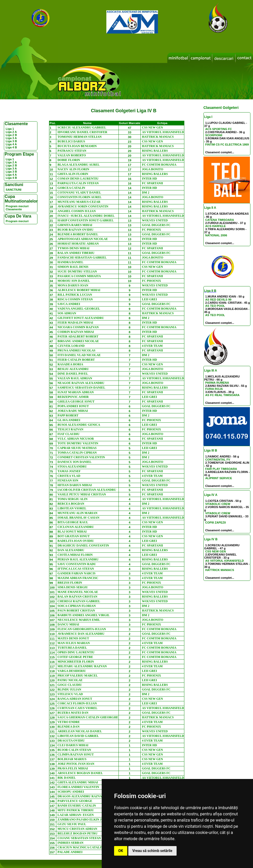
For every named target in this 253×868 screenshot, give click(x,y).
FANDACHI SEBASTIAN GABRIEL (82, 258)
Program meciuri (17, 206)
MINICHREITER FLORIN (76, 662)
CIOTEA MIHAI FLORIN (75, 555)
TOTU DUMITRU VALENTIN (78, 443)
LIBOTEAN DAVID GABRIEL (78, 736)
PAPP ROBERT (68, 415)
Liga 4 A (11, 144)
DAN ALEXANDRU (71, 550)
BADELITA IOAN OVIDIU (76, 541)
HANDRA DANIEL (70, 262)
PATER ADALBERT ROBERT (78, 336)
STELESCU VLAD (70, 694)
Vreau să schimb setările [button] (152, 851)
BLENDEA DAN (69, 727)
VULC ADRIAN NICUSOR (76, 439)
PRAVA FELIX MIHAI (73, 768)
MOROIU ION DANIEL (74, 281)
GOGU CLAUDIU (70, 685)
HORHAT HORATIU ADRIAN (78, 244)
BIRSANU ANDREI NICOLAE (78, 341)
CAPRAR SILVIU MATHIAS (77, 448)
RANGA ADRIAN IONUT (75, 699)
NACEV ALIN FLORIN (73, 169)
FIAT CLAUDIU (69, 434)
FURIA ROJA (214, 389)
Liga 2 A (11, 132)
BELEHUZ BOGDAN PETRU (78, 833)
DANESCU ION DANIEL (74, 462)
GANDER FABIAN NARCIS (77, 573)
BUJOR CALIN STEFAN (74, 750)
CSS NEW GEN (216, 551)
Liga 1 (10, 129)
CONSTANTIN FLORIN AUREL (80, 197)
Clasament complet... (220, 152)
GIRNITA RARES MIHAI (75, 225)
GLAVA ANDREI (69, 420)
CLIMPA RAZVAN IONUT (76, 754)
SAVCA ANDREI (69, 304)
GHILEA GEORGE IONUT (76, 401)
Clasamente (14, 209)
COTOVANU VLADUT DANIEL (79, 192)
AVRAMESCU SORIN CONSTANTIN (83, 206)
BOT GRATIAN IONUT (74, 536)
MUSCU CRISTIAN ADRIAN (77, 829)
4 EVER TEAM (152, 346)
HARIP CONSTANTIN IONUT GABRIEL (86, 220)
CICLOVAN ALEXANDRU (76, 527)
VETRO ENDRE (69, 722)
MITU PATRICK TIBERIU (76, 810)
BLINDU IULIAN (69, 689)
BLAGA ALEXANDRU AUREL (79, 165)
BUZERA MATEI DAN (73, 713)
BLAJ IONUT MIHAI (72, 532)
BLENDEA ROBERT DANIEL (78, 234)
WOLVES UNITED (155, 220)
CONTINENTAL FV (218, 460)
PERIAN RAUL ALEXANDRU (78, 559)
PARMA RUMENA (217, 383)
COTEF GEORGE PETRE (75, 657)
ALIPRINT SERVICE (219, 478)
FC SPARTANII (153, 183)
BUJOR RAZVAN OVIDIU (76, 230)
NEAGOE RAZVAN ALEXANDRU (81, 383)
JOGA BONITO (153, 169)
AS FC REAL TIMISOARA (222, 395)
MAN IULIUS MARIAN (74, 643)
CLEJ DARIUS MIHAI (73, 745)
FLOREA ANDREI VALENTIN (78, 787)
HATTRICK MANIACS (220, 570)
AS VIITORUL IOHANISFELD (224, 561)
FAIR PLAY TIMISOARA (221, 469)
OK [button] (121, 851)
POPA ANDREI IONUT (73, 406)
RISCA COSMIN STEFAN (75, 299)
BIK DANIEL (67, 778)
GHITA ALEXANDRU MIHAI (78, 782)
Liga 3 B (11, 141)
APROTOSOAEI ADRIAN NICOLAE (83, 239)
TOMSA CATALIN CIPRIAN (77, 453)
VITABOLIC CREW (218, 504)
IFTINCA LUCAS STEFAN (76, 569)
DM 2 (146, 192)
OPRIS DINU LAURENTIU (76, 652)
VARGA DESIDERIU (72, 671)
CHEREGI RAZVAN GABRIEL (79, 601)
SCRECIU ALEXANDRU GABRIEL (82, 127)
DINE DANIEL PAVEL (73, 374)
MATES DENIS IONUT (73, 638)
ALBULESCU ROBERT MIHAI (79, 290)
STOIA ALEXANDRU (72, 467)
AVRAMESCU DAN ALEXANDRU (81, 634)
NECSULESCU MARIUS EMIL (79, 620)
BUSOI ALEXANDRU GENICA (79, 425)
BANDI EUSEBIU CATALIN (77, 806)
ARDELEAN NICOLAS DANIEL (80, 731)
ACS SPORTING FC (219, 129)
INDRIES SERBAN (70, 843)
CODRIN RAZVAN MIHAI (76, 332)
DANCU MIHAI (68, 624)
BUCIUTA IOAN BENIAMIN (77, 146)
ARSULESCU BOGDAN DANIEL (80, 773)
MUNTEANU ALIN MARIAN (77, 513)
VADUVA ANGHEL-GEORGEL (79, 309)
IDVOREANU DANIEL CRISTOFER (82, 132)
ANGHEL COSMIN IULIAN (77, 211)
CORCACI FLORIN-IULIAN (77, 703)
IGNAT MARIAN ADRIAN (76, 392)
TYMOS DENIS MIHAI (74, 248)
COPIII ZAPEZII (216, 523)
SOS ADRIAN (67, 313)
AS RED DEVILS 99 (218, 300)
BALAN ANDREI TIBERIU (76, 253)
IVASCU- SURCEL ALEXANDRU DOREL (86, 216)
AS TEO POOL (215, 306)
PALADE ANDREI (70, 852)
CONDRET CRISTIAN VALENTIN (81, 457)
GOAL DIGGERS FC (156, 225)
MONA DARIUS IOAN (73, 285)
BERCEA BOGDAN (71, 504)
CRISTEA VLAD (69, 476)
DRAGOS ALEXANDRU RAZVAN (81, 796)
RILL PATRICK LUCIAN (75, 295)
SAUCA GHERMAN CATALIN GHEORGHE (88, 717)
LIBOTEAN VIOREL (72, 508)
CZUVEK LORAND (71, 346)
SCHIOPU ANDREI (71, 792)
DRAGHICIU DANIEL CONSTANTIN (83, 545)
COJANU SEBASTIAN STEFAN (79, 838)
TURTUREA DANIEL (72, 648)
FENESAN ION (68, 480)
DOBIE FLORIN (69, 160)
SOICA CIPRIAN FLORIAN (77, 606)
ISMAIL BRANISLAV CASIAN (78, 518)
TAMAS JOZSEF (69, 471)
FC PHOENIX (152, 230)
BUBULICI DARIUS (71, 141)
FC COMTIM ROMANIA (159, 165)
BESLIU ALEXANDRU (73, 369)
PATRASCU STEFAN (72, 151)
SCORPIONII (214, 135)
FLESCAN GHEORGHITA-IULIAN (82, 629)
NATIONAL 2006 (216, 235)
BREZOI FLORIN (70, 583)
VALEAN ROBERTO (72, 155)
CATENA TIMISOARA (220, 220)
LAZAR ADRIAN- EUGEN (76, 815)
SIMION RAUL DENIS (73, 267)
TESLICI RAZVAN (70, 429)
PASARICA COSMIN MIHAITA (79, 276)
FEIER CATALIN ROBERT (76, 360)
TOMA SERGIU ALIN (73, 499)
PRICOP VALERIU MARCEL (78, 676)
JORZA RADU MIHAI (73, 411)
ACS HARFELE (216, 226)
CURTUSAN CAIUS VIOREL (77, 708)
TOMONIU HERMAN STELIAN (80, 137)
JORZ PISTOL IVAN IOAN (76, 764)
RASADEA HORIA (70, 364)
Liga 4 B (11, 147)
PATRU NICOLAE (70, 680)
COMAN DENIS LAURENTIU (78, 179)
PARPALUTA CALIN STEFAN (78, 183)
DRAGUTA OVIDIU (71, 741)
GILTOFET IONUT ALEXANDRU (81, 318)
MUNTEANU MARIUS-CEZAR (79, 202)
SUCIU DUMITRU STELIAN (77, 271)
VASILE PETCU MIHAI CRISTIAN (82, 494)
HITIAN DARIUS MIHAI (75, 485)
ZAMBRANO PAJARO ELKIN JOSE (83, 819)
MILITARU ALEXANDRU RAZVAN (82, 666)
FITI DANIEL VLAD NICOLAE (79, 355)
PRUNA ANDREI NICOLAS (77, 350)
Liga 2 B (11, 135)
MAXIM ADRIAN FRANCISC (78, 578)
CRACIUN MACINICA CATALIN (80, 847)
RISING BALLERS (155, 151)
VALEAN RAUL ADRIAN (75, 378)
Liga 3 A (11, 138)
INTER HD (149, 179)
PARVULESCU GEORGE (75, 801)
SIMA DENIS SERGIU (73, 587)
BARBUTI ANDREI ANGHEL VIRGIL (84, 615)
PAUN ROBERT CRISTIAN (76, 610)
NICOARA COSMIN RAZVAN (78, 327)
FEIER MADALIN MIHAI (75, 323)
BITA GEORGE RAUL (73, 522)
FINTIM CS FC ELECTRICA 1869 (227, 144)
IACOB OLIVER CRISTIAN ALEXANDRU (87, 490)
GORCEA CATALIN (71, 188)
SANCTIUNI (14, 190)
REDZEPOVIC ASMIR (73, 397)
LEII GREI (149, 299)
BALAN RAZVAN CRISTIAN (77, 597)
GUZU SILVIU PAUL (72, 824)
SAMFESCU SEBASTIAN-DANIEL (81, 388)
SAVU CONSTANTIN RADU (77, 564)
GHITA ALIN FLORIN (73, 174)
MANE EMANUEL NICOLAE (78, 592)
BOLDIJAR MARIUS (72, 759)
